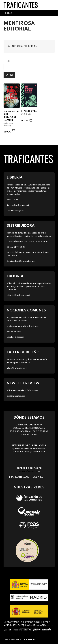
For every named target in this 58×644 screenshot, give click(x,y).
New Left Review (23, 383)
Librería (15, 178)
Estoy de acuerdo (13, 639)
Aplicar (9, 75)
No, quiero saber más (40, 629)
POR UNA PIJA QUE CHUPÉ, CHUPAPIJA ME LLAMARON (11, 116)
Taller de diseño (23, 352)
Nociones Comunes (26, 310)
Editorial (16, 276)
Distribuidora (21, 226)
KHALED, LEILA (26, 114)
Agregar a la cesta (14, 130)
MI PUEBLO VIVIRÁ (29, 111)
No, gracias (30, 639)
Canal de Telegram (15, 210)
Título (7, 61)
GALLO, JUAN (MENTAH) (8, 124)
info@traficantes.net (29, 471)
